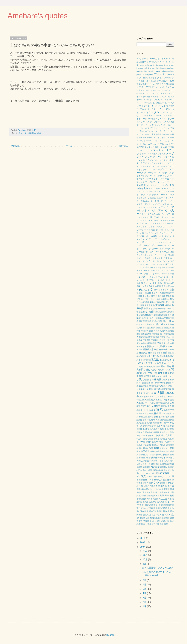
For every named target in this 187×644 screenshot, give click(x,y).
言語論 (155, 321)
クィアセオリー (157, 122)
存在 (145, 426)
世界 (170, 406)
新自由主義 (155, 389)
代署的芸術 (148, 432)
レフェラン (161, 277)
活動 (163, 302)
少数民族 (166, 380)
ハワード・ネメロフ (151, 207)
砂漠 (157, 337)
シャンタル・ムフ (144, 144)
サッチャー (141, 138)
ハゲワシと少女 (167, 204)
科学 (153, 296)
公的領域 (168, 328)
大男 (143, 436)
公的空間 (151, 328)
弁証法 (161, 486)
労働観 (140, 521)
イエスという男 (143, 97)
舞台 (151, 480)
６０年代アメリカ (154, 62)
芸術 (151, 312)
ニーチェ (163, 195)
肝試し (169, 302)
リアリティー (159, 264)
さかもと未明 (168, 134)
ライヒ (142, 264)
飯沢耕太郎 (165, 467)
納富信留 (155, 464)
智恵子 (157, 439)
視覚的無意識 (149, 349)
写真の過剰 (144, 367)
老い (155, 521)
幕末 (167, 495)
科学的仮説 (161, 296)
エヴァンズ (165, 113)
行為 (158, 331)
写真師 (161, 370)
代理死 (156, 432)
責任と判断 (160, 417)
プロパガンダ (152, 230)
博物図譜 (146, 467)
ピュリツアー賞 (167, 214)
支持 (168, 347)
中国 (148, 442)
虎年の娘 (159, 324)
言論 (160, 321)
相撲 (155, 423)
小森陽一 (166, 376)
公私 (145, 328)
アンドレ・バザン (156, 93)
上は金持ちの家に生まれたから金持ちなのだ (158, 573)
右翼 (157, 286)
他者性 (160, 426)
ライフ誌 (149, 264)
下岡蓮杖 (147, 293)
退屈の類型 (169, 429)
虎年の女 (150, 324)
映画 (168, 286)
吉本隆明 (160, 305)
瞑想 (162, 524)
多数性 (139, 429)
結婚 (156, 315)
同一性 (159, 455)
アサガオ (152, 81)
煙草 (156, 290)
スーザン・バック (162, 157)
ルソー (144, 270)
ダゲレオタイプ (164, 173)
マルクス (160, 252)
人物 (152, 403)
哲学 (156, 448)
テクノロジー (151, 182)
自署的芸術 (158, 353)
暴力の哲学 (165, 492)
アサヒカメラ (163, 81)
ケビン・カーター (160, 131)
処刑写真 (147, 376)
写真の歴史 (166, 366)
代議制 (139, 432)
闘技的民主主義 (157, 451)
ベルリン (168, 236)
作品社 (169, 337)
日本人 (139, 464)
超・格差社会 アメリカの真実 (158, 568)
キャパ (146, 122)
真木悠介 (147, 393)
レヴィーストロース (159, 274)
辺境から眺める (151, 486)
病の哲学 (156, 473)
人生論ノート (143, 403)
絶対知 (139, 420)
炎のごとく (146, 289)
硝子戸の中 (156, 383)
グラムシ (154, 128)
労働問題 (147, 521)
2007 (143, 547)
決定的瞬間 (169, 312)
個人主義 (167, 321)
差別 (139, 337)
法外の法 (140, 492)
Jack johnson (161, 68)
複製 (151, 483)
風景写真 (158, 480)
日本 (172, 461)
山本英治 (143, 343)
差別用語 (151, 337)
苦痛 (141, 312)
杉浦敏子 (156, 406)
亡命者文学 (150, 492)
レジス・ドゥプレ (147, 277)
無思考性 (153, 502)
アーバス (160, 74)
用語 (170, 508)
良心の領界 (157, 515)
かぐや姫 (149, 119)
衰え (149, 406)
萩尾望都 (170, 464)
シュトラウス (158, 144)
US (143, 74)
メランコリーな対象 (161, 258)
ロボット (164, 280)
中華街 (142, 442)
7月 (145, 580)
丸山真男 (149, 305)
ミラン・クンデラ (155, 255)
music (158, 71)
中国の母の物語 (157, 442)
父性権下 (145, 480)
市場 (164, 343)
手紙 (155, 373)
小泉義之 (147, 380)
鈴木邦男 (166, 515)
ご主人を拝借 (155, 134)
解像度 (169, 296)
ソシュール (160, 166)
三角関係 (147, 340)
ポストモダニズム (147, 245)
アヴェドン (169, 78)
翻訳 (162, 495)
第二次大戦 (144, 439)
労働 (172, 518)
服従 (165, 480)
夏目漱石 (147, 296)
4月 (145, 593)
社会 (39, 133)
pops (139, 74)
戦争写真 (155, 420)
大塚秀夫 (149, 436)
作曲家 (163, 337)
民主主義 (163, 499)
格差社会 (32, 133)
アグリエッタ (142, 81)
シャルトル (157, 141)
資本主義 (163, 349)
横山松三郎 (164, 290)
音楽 (172, 290)
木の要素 (149, 508)
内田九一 (147, 461)
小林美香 (156, 380)
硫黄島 (146, 515)
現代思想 (143, 321)
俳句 (164, 464)
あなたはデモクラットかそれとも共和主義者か (155, 84)
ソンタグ (151, 170)
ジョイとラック (146, 150)
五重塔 (167, 324)
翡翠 (166, 524)
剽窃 (149, 524)
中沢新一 (168, 442)
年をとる (146, 464)
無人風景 (161, 502)
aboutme (143, 65)
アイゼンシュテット (148, 78)
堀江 (158, 496)
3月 (145, 598)
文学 (156, 483)
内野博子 (155, 461)
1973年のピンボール (158, 59)
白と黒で (155, 467)
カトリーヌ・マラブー (164, 119)
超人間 (142, 448)
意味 (138, 286)
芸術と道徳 (159, 312)
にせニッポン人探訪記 (146, 198)
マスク (142, 252)
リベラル (166, 268)
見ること (145, 318)
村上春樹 (152, 426)
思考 (145, 347)
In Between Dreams (162, 65)
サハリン (151, 138)
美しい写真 (148, 470)
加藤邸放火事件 (167, 293)
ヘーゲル (155, 233)
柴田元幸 (147, 360)
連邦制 (158, 518)
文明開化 (163, 483)
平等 (141, 486)
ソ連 (158, 170)
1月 (145, 606)
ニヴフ (171, 195)
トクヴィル (160, 188)
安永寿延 (170, 283)
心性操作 (163, 386)
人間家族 (162, 396)
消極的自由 (146, 383)
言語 (149, 321)
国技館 (148, 334)
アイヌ (160, 78)
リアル (168, 264)
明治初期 (162, 505)
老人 (145, 524)
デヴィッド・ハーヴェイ (159, 179)
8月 (145, 564)
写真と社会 (154, 363)
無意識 (145, 502)
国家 (143, 334)
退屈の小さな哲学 (156, 429)
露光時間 (165, 518)
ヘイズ (148, 233)
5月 (145, 589)
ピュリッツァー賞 (144, 217)
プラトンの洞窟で (156, 227)
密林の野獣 (141, 499)
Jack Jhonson (149, 68)
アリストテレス (143, 90)
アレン (145, 93)
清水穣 (157, 413)
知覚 (151, 439)
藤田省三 (145, 451)
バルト (139, 207)
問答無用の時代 (160, 508)
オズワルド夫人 (146, 116)
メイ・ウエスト (146, 258)
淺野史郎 (155, 524)
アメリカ (23, 133)
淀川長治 (163, 511)
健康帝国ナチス (165, 315)
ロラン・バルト (149, 283)
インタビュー (158, 103)
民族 (170, 499)
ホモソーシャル (156, 249)
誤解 (172, 324)
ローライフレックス (151, 280)
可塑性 (139, 296)
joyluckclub (149, 71)
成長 (153, 410)
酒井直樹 (162, 373)
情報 (164, 383)
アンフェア (169, 93)
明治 (155, 505)
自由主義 (165, 356)
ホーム (69, 146)
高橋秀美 (164, 331)
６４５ (165, 62)
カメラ (139, 122)
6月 (145, 585)
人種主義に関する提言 (164, 400)
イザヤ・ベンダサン (145, 100)
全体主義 (164, 420)
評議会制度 (158, 470)
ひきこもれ (155, 214)
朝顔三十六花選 (159, 445)
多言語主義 (169, 426)
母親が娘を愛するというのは (149, 489)
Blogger (110, 635)
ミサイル (143, 255)
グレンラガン (164, 128)
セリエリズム (166, 163)
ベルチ (160, 236)
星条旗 (145, 413)
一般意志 (145, 286)
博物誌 (139, 467)
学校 (147, 302)
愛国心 (160, 283)
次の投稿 (15, 146)
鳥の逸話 (149, 448)
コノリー (145, 134)
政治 (159, 410)
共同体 (168, 305)
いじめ (157, 100)
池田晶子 (164, 439)
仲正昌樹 (147, 445)
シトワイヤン (162, 138)
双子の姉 (148, 423)
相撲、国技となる (166, 423)
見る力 (152, 318)
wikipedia (149, 74)
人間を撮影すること (148, 396)
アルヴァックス (157, 90)
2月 (145, 602)
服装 (169, 480)
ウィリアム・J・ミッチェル (152, 106)
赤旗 (167, 417)
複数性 (146, 483)
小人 (172, 376)
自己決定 (143, 353)
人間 (160, 393)
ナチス (155, 195)
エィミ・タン (151, 112)
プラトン (145, 227)
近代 (164, 309)
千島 (149, 420)
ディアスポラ (156, 176)
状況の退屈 (144, 386)
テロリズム (164, 185)
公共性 (139, 328)
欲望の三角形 (153, 511)
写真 (155, 360)
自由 (165, 353)
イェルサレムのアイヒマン (162, 97)
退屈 (145, 429)
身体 (154, 393)
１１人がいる (142, 59)
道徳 (139, 458)
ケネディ (147, 131)
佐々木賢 (164, 334)
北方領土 (143, 496)
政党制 (139, 413)
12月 (145, 551)
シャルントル (168, 141)
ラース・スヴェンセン (159, 261)
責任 (151, 417)
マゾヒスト (150, 252)
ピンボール (158, 217)
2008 (143, 542)
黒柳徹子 (156, 334)
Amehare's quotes (37, 16)
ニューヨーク (151, 201)
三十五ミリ (164, 340)
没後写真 (151, 496)
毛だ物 (142, 508)
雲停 (163, 286)
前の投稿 (123, 146)
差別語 (144, 337)
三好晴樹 (155, 340)
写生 (145, 373)
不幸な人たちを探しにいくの (159, 477)
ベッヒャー (164, 233)
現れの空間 (163, 318)
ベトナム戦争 (151, 236)
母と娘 (171, 486)
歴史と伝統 (145, 518)
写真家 (154, 370)
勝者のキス (157, 376)
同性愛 (166, 455)
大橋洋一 (164, 432)
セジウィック (154, 163)
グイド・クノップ (145, 125)
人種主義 (149, 400)
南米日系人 (164, 461)
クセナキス (144, 128)
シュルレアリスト (152, 147)
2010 (143, 538)
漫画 (172, 495)
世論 (149, 410)
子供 (159, 343)
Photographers (168, 71)
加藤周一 (156, 293)
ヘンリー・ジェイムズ (155, 239)
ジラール (162, 154)
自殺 (150, 353)
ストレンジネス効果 (163, 160)
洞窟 (172, 455)
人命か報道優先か (162, 403)
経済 (145, 312)
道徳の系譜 (146, 458)
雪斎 (172, 417)
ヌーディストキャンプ (150, 204)
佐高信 (171, 334)
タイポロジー (150, 173)
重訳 (141, 376)
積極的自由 (144, 417)
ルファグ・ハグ (155, 271)
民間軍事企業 (152, 499)
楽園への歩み (155, 302)
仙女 (145, 420)
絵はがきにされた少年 (151, 299)
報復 (172, 489)
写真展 (168, 370)
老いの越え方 (163, 521)
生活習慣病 (167, 413)
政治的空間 (169, 410)
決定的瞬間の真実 (145, 315)
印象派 (152, 286)
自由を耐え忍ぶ (154, 356)
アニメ (142, 87)
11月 (145, 555)
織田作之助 (154, 386)
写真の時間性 (155, 367)
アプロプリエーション (156, 87)
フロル (161, 230)
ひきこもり (145, 214)
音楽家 (140, 293)
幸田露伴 (145, 331)
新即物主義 (166, 389)
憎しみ (139, 426)
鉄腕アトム (165, 448)
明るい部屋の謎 (146, 505)
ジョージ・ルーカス (149, 154)
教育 (146, 308)
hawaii (150, 65)
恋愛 (152, 518)
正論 (151, 413)
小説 (139, 379)
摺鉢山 (164, 406)
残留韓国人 (152, 343)
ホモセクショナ (163, 245)
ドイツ (152, 188)
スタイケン (148, 160)
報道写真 (165, 489)
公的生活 (160, 328)
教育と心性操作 (155, 309)
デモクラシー (152, 185)
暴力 (157, 492)
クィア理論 (169, 122)
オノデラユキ (159, 116)
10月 (145, 559)
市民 (168, 343)
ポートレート (149, 242)
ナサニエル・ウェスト (151, 191)
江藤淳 (152, 331)
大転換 (157, 435)
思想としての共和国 (156, 346)
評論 (166, 470)
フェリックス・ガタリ (148, 220)
